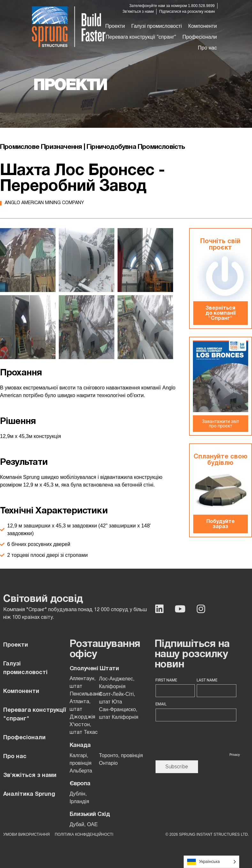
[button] (157, 26)
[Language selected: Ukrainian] (211, 862)
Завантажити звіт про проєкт (220, 424)
